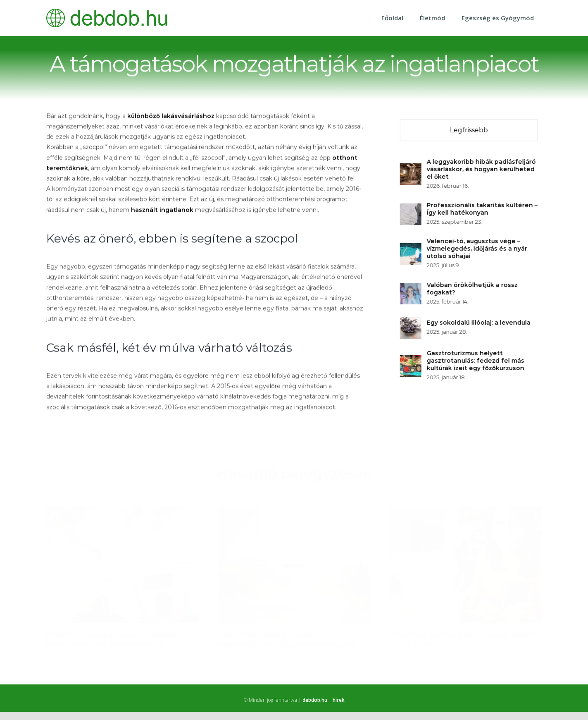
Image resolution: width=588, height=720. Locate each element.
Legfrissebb (470, 130)
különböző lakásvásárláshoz (171, 117)
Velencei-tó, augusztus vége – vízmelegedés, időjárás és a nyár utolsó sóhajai (478, 248)
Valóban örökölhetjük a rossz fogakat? (473, 288)
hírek (339, 700)
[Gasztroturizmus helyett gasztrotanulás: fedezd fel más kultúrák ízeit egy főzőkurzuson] (412, 360)
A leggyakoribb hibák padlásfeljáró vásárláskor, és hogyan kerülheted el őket (482, 169)
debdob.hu (315, 700)
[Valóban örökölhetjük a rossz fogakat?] (412, 287)
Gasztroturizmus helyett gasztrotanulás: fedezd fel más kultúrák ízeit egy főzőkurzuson (476, 360)
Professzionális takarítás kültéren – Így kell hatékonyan (483, 208)
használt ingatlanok (162, 210)
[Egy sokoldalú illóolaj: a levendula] (412, 322)
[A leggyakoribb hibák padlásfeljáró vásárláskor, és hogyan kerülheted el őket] (412, 168)
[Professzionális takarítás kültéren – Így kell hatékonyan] (412, 208)
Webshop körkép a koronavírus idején (463, 631)
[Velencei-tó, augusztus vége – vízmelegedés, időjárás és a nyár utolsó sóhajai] (412, 248)
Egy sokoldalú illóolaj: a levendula (480, 322)
